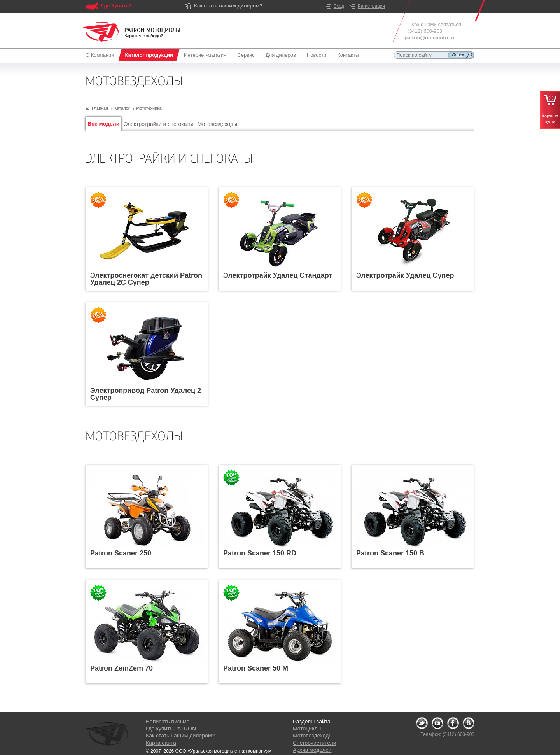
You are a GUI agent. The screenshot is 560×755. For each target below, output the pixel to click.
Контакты (348, 55)
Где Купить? (116, 6)
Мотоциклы (307, 729)
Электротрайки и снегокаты (158, 124)
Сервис (246, 55)
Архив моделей (312, 750)
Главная (100, 108)
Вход (339, 6)
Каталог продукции (149, 55)
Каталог (122, 108)
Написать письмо (168, 722)
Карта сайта (161, 743)
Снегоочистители (315, 743)
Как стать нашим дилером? (228, 6)
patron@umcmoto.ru (429, 38)
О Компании (101, 55)
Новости (317, 55)
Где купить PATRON (171, 729)
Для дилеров (281, 55)
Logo (131, 32)
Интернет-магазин (205, 55)
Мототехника (149, 108)
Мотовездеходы (217, 124)
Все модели (103, 124)
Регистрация (371, 6)
